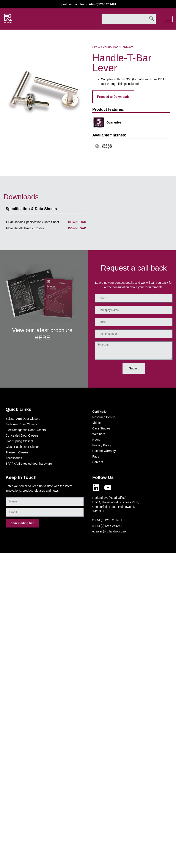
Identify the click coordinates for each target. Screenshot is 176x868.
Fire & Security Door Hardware (113, 47)
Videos (97, 423)
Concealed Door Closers (22, 436)
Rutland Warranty (104, 451)
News (96, 440)
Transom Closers (17, 452)
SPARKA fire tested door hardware (29, 464)
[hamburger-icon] (168, 19)
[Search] (151, 19)
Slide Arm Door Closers (21, 424)
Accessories (14, 458)
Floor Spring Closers (19, 441)
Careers (98, 462)
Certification (100, 412)
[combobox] (124, 19)
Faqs (96, 456)
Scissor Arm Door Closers (23, 419)
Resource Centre (104, 417)
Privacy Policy (102, 445)
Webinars (99, 434)
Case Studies (101, 428)
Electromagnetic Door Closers (26, 430)
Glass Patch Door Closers (23, 447)
